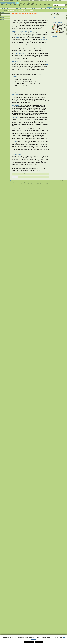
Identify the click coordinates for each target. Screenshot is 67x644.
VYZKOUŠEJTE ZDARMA (57, 34)
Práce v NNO (48, 1)
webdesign (18, 183)
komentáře (3, 14)
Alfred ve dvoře (56, 15)
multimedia (3, 19)
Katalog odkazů (54, 1)
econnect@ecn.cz (47, 184)
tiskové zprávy (4, 16)
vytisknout (54, 37)
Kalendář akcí (41, 1)
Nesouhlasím (29, 642)
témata (2, 18)
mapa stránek (60, 181)
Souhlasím (39, 642)
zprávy (2, 12)
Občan (60, 1)
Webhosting (12, 183)
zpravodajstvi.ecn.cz (13, 11)
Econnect (19, 16)
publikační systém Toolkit (28, 183)
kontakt (53, 181)
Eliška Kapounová (55, 19)
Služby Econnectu (57, 23)
